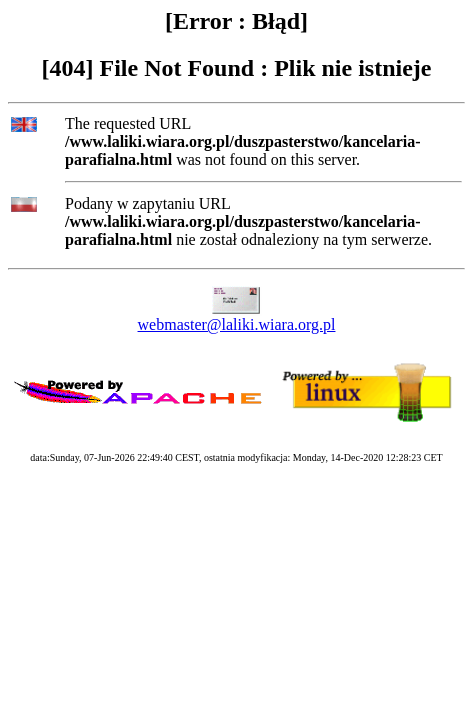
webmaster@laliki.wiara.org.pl (237, 324)
